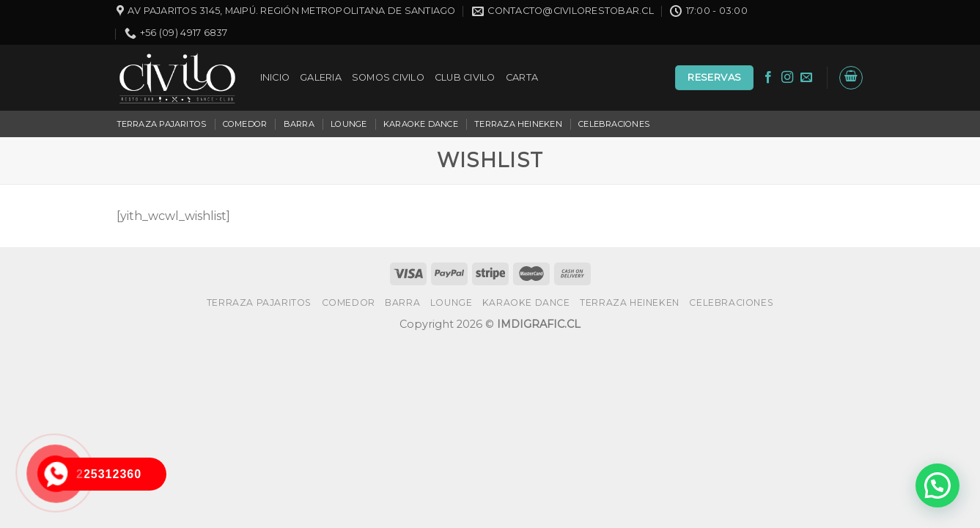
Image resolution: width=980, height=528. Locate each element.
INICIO (275, 77)
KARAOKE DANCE (421, 124)
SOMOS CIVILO (388, 77)
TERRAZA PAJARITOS (162, 124)
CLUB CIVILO (465, 77)
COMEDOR (245, 124)
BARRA (299, 124)
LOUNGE (349, 124)
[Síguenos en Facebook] (768, 78)
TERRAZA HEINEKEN (518, 124)
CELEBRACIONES (614, 124)
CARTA (522, 77)
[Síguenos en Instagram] (787, 78)
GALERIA (321, 77)
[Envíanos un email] (806, 78)
